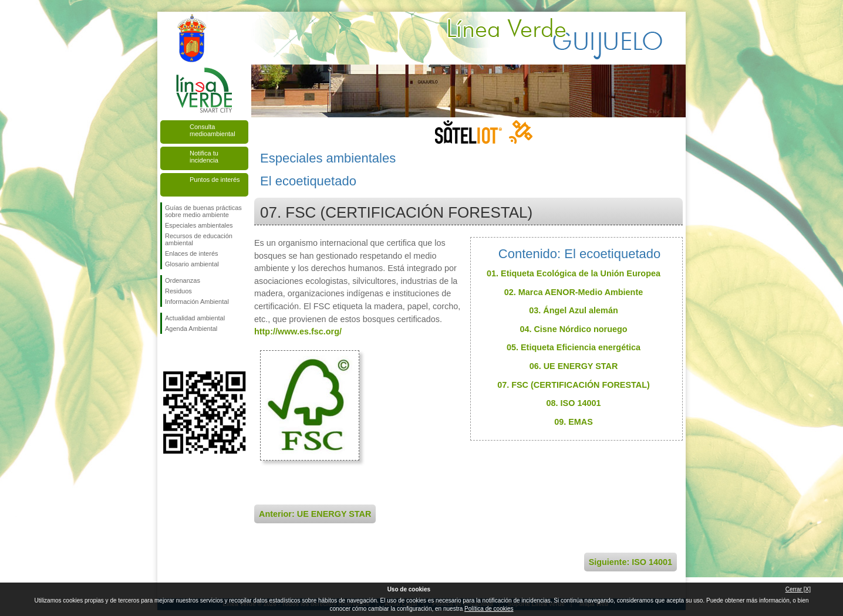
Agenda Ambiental (191, 329)
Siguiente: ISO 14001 (630, 562)
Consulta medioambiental (213, 130)
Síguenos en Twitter (187, 353)
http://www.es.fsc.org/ (298, 331)
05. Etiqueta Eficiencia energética (574, 347)
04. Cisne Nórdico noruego (573, 329)
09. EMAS (574, 422)
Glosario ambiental (192, 264)
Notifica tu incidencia (204, 157)
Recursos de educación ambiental (199, 239)
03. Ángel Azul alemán (573, 310)
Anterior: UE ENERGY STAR (315, 514)
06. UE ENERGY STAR (574, 366)
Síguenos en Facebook (167, 353)
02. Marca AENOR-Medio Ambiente (574, 292)
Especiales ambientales (199, 225)
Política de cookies (489, 609)
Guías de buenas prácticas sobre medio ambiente (203, 211)
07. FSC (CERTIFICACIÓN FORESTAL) (574, 385)
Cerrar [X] (798, 589)
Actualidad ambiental (195, 318)
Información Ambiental (197, 302)
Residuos (178, 291)
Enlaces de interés (192, 253)
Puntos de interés (215, 180)
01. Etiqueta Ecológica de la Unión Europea (574, 273)
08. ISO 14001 (574, 403)
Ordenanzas (183, 280)
